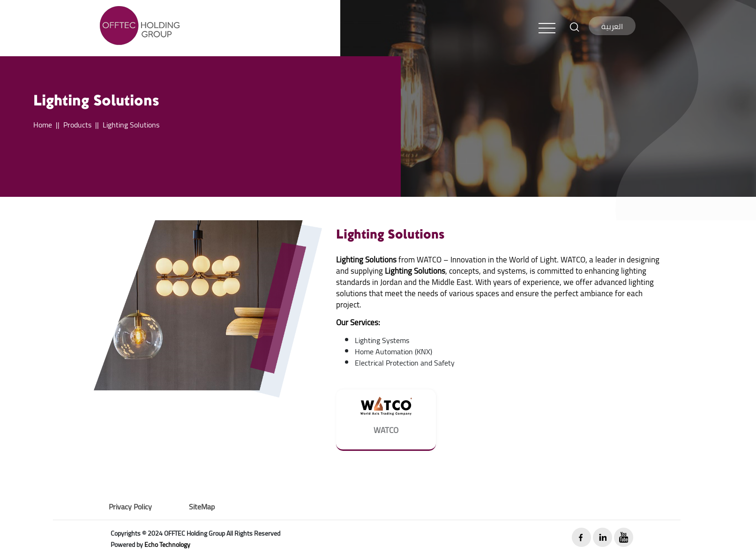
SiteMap (202, 507)
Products (77, 125)
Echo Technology (167, 545)
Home (43, 125)
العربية (612, 26)
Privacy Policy (130, 507)
